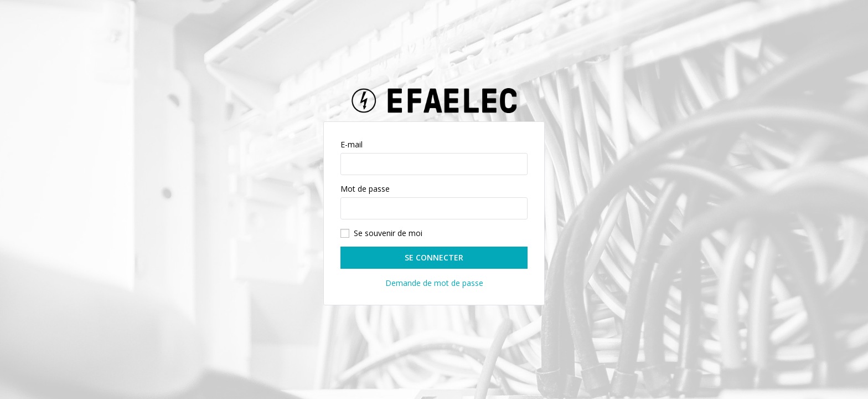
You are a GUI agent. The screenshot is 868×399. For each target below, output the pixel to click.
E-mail (352, 144)
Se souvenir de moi (388, 233)
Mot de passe (365, 189)
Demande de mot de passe (434, 283)
